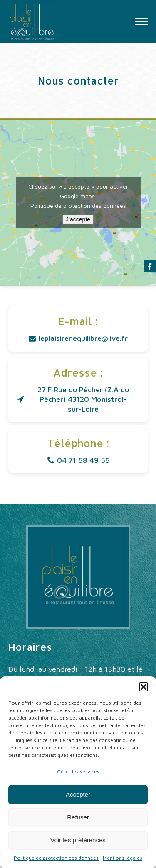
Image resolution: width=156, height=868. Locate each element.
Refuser (78, 817)
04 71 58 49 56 (83, 460)
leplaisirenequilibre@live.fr (83, 338)
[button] (144, 687)
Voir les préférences (78, 840)
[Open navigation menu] (141, 22)
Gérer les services (78, 772)
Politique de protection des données (56, 858)
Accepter (78, 794)
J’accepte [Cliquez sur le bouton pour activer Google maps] (78, 219)
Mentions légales (123, 858)
